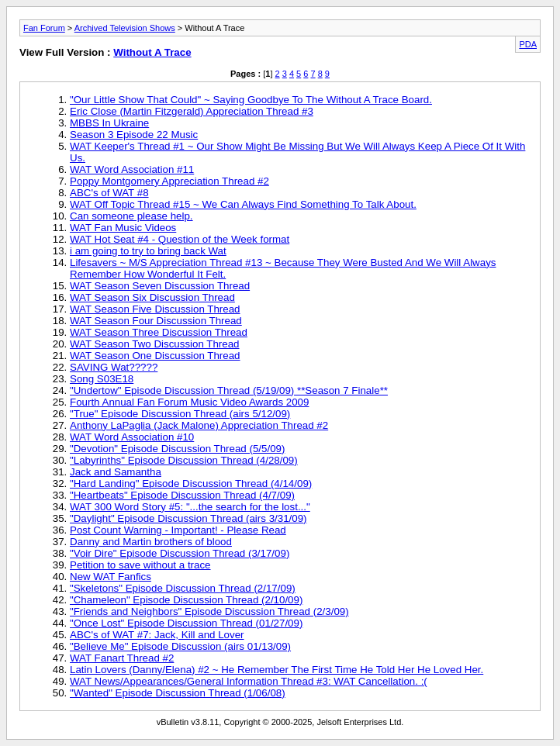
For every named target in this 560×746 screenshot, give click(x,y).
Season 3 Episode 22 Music (134, 135)
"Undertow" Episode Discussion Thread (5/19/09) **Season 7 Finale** (229, 390)
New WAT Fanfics (111, 577)
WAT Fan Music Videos (123, 228)
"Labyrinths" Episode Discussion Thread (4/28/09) (184, 460)
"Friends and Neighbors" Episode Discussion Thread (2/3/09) (209, 611)
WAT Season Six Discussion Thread (152, 297)
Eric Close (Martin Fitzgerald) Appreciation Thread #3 (192, 111)
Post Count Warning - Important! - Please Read (178, 530)
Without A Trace (152, 52)
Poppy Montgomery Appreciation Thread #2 (169, 181)
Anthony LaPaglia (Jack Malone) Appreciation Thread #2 (199, 425)
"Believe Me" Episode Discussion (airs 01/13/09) (180, 646)
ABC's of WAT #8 (109, 193)
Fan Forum (44, 28)
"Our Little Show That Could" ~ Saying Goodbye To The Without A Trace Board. (251, 100)
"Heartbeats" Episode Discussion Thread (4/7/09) (182, 495)
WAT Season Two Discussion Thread (155, 344)
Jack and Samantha (116, 472)
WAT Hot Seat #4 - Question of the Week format (180, 239)
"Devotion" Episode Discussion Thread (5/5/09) (177, 449)
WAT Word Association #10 (132, 437)
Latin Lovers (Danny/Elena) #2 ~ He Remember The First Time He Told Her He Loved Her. (277, 670)
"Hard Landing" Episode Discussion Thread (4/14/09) (191, 484)
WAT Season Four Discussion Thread (156, 321)
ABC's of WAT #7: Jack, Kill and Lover (157, 635)
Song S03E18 (102, 379)
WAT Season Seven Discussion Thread (160, 286)
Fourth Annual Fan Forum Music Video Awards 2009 (189, 402)
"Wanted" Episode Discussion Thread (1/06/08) (178, 693)
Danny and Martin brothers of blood (151, 542)
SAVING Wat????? (114, 367)
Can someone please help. (131, 216)
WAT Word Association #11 (132, 169)
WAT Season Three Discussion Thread (159, 332)
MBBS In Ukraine (109, 123)
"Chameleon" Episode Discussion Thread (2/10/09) (186, 600)
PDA (528, 44)
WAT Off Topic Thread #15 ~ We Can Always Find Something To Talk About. (243, 204)
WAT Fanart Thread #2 (122, 658)
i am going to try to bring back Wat (148, 251)
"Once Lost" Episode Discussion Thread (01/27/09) (186, 623)
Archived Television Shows (125, 28)
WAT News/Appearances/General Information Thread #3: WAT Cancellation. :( (249, 681)
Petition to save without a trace (140, 565)
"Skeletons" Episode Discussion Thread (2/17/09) (183, 588)
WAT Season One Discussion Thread (155, 356)
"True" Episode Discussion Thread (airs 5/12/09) (180, 414)
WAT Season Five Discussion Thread (155, 309)
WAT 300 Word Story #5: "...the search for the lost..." (190, 507)
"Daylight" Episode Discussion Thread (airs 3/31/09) (188, 518)
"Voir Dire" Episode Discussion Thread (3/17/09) (180, 553)
